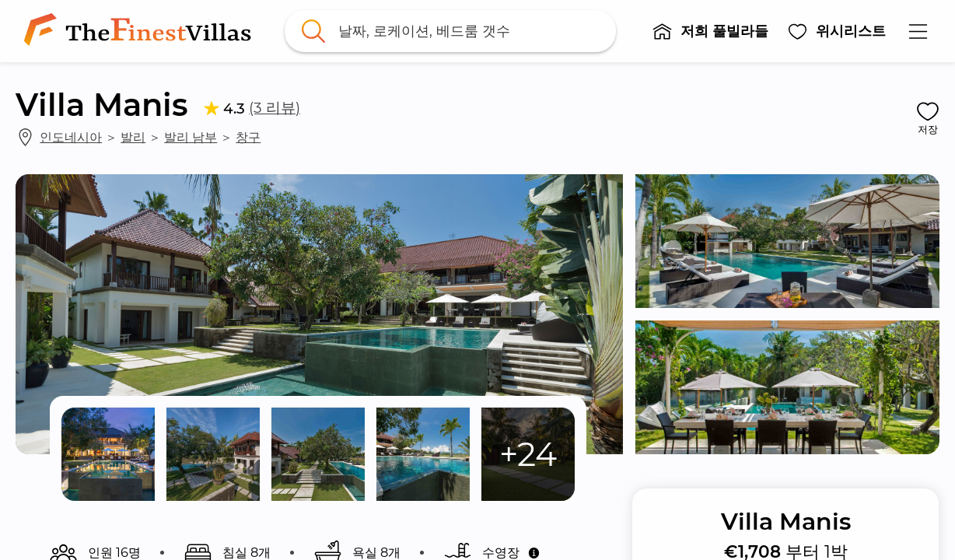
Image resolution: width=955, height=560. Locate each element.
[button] (711, 31)
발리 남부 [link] (191, 137)
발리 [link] (133, 137)
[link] (141, 31)
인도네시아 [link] (71, 137)
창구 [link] (248, 137)
